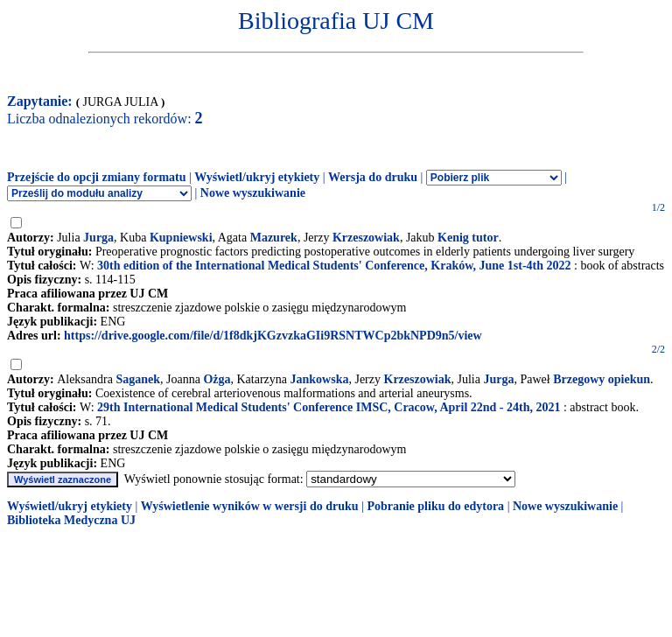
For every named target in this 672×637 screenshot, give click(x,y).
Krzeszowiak (366, 238)
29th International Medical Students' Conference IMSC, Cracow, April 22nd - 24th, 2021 (329, 407)
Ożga (217, 379)
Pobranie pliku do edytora (435, 506)
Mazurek (274, 238)
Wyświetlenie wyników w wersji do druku (250, 506)
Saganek (138, 379)
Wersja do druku (373, 177)
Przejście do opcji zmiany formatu (97, 177)
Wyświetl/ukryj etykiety (257, 177)
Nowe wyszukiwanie (253, 193)
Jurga (98, 238)
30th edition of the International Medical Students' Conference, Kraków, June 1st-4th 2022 (334, 266)
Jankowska (320, 379)
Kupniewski (181, 238)
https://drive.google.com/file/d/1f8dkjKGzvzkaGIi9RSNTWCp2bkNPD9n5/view (273, 336)
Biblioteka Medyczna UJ (71, 520)
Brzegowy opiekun (602, 379)
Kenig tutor (468, 238)
